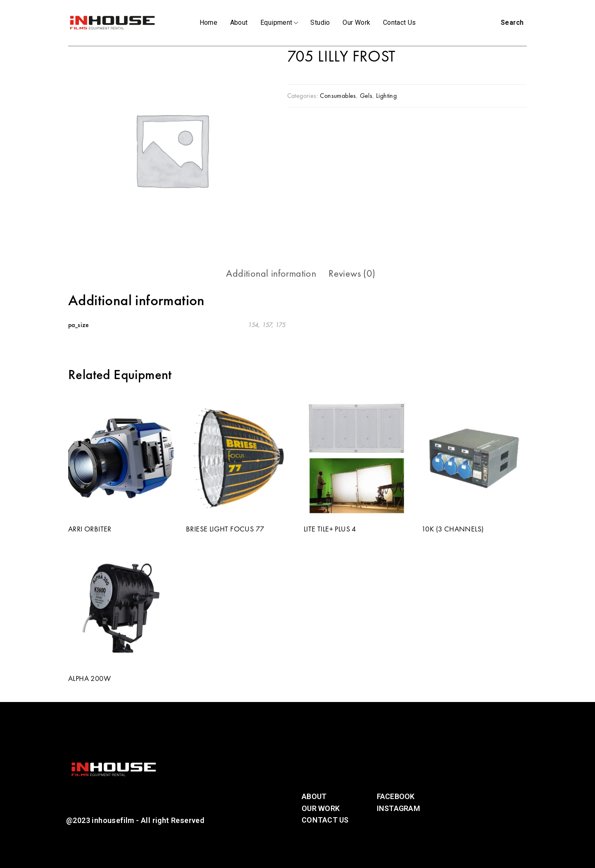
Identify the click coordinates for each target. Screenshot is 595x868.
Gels (366, 96)
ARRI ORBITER (90, 529)
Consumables (338, 96)
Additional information (271, 273)
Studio (320, 23)
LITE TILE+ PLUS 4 (330, 529)
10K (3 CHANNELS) (452, 529)
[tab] (271, 273)
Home (209, 23)
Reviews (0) (352, 273)
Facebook (396, 796)
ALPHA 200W (89, 678)
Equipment (279, 23)
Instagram (399, 808)
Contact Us (400, 23)
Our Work (356, 23)
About (239, 23)
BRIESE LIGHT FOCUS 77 (225, 529)
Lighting (386, 96)
